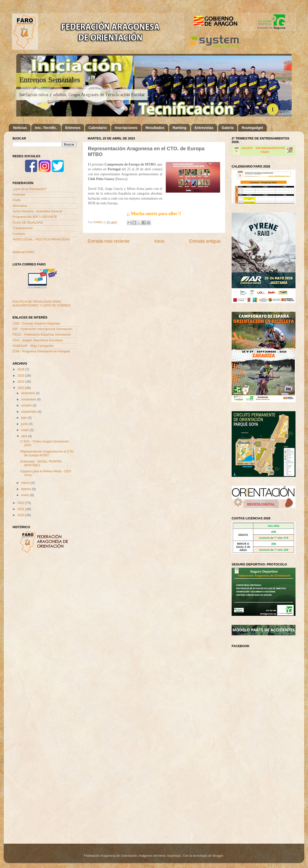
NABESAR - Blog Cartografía (33, 346)
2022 (21, 503)
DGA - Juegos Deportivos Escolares (38, 340)
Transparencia (23, 228)
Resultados (155, 128)
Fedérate (19, 195)
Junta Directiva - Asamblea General (37, 211)
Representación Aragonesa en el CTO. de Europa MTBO (47, 453)
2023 (21, 388)
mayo (26, 430)
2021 (21, 509)
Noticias (20, 128)
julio (25, 418)
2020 (21, 515)
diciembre (29, 393)
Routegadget (252, 128)
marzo (26, 483)
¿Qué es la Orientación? (30, 189)
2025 (21, 376)
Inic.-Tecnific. (46, 128)
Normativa (20, 206)
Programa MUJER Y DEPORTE (35, 217)
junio (25, 424)
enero (26, 495)
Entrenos (73, 128)
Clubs (17, 200)
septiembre (30, 412)
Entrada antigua (205, 241)
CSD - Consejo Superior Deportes (36, 324)
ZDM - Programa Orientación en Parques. (42, 351)
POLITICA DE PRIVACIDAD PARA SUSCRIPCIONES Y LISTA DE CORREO (42, 304)
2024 (21, 382)
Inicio (159, 241)
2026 (21, 369)
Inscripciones (126, 128)
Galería (227, 128)
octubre (27, 405)
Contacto (19, 234)
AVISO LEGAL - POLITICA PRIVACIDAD (41, 239)
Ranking (179, 128)
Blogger (218, 856)
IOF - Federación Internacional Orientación (42, 329)
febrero (27, 489)
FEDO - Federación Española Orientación (42, 335)
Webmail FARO (23, 252)
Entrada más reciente (109, 241)
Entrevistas (204, 128)
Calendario (98, 128)
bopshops (174, 856)
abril (25, 436)
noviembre (29, 399)
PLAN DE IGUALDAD (28, 223)
